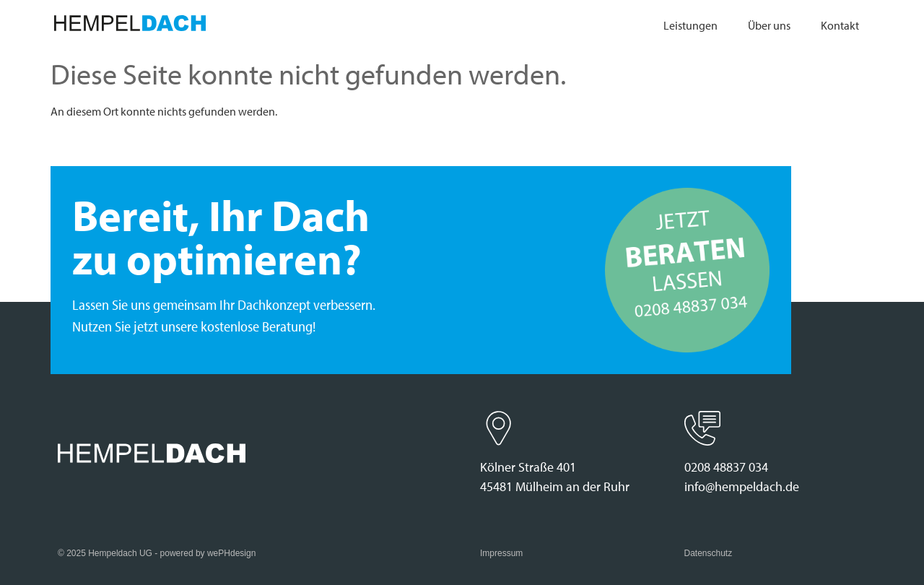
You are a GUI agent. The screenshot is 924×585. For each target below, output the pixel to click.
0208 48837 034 (726, 467)
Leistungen (690, 25)
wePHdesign (231, 553)
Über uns (769, 25)
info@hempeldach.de (742, 486)
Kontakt (840, 25)
